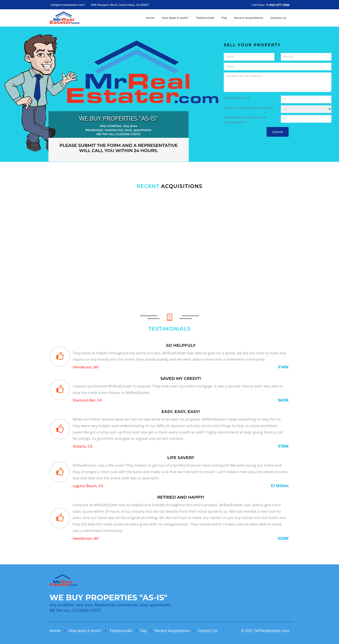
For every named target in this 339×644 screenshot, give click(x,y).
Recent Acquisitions (249, 18)
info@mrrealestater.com (68, 5)
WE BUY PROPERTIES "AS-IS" (119, 118)
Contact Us (278, 18)
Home (150, 18)
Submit (278, 132)
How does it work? (175, 18)
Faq (224, 18)
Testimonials (205, 18)
